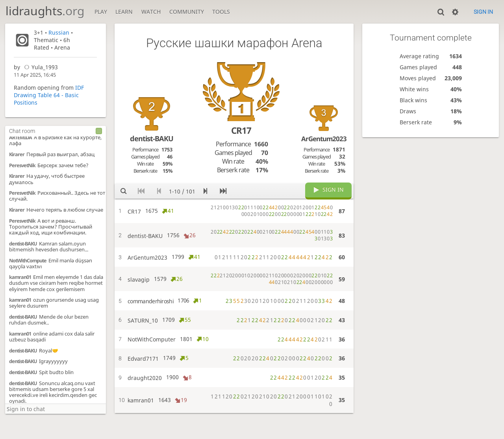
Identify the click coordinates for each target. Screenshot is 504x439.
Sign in (483, 12)
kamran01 (20, 274)
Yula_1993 (40, 67)
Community (187, 12)
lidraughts (45, 11)
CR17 (241, 130)
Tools (221, 12)
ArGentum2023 (324, 139)
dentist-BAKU (23, 241)
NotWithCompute (28, 258)
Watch (151, 12)
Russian (59, 32)
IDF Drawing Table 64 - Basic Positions (49, 95)
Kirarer (17, 152)
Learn (124, 12)
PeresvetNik (22, 163)
